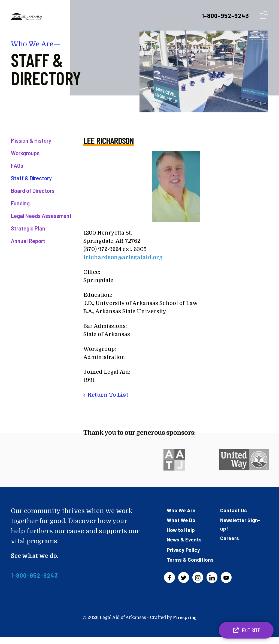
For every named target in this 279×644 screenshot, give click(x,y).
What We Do (181, 520)
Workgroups (25, 153)
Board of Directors (33, 191)
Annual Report (28, 241)
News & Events (185, 539)
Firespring (185, 624)
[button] (264, 16)
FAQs (17, 166)
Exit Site (246, 630)
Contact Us (234, 510)
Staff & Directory (31, 178)
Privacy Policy (184, 549)
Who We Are (182, 510)
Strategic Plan (28, 228)
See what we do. (36, 556)
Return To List (108, 395)
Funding (20, 203)
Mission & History (31, 140)
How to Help (181, 529)
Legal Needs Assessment (41, 216)
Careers (230, 537)
